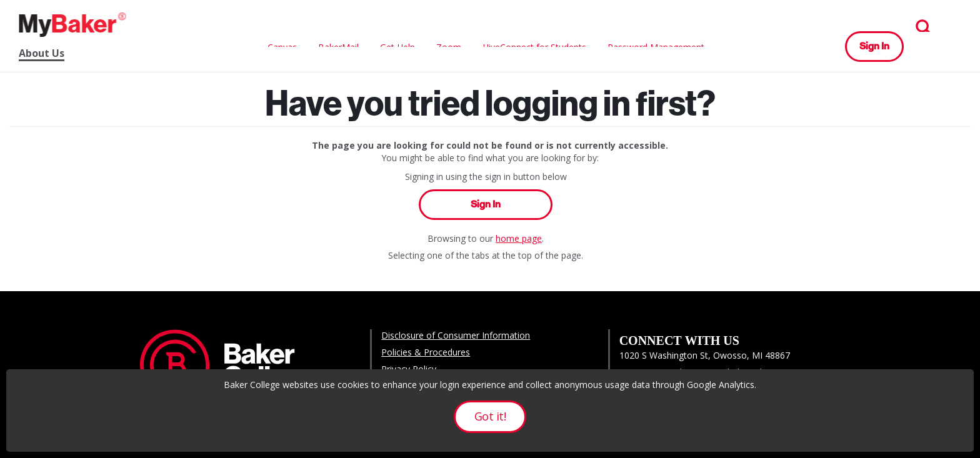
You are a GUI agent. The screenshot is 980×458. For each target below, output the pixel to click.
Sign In (874, 46)
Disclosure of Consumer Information (456, 335)
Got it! (490, 416)
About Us (42, 53)
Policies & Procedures (426, 352)
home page (519, 238)
